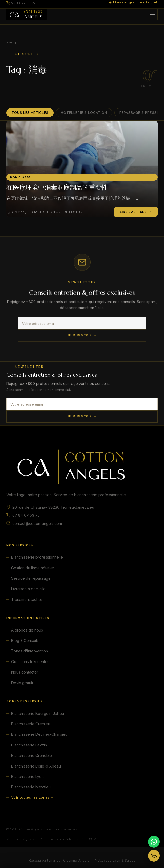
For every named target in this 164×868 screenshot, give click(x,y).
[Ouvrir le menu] (152, 14)
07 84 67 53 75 (21, 3)
